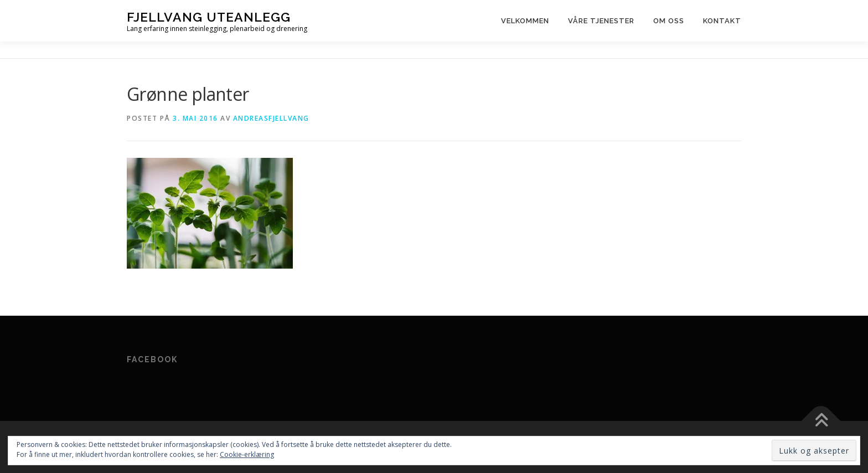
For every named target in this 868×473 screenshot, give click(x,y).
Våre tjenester (601, 21)
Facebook (152, 359)
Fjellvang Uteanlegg (209, 17)
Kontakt (722, 21)
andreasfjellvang (271, 118)
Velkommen (525, 21)
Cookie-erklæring (247, 454)
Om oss (669, 21)
